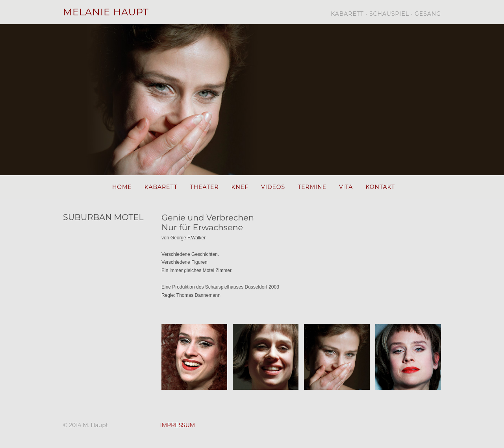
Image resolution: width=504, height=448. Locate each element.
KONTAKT (380, 187)
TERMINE (312, 187)
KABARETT (161, 187)
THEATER (205, 187)
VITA (346, 187)
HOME (122, 187)
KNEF (240, 187)
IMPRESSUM (177, 425)
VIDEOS (273, 187)
